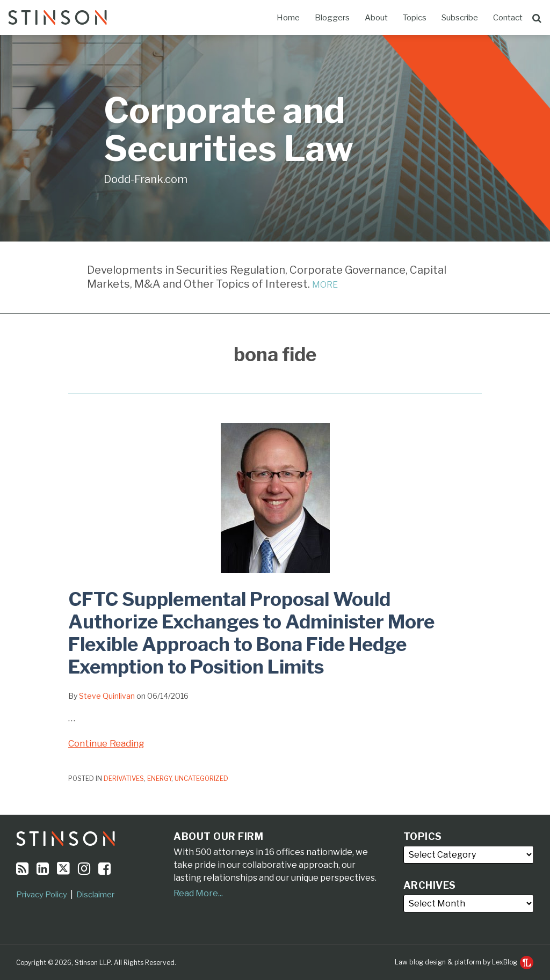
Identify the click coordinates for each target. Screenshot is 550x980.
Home (288, 18)
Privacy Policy (42, 895)
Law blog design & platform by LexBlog (464, 962)
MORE (325, 285)
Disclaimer (95, 895)
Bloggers (332, 18)
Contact (508, 18)
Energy (159, 778)
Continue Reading (106, 743)
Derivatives (124, 778)
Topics (415, 18)
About (376, 18)
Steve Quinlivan (107, 696)
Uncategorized (201, 778)
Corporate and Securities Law (229, 130)
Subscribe (460, 18)
